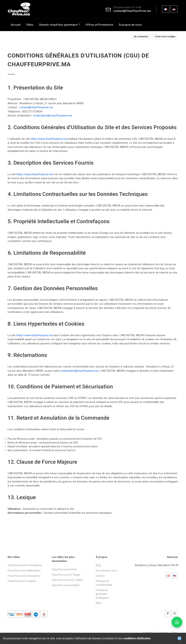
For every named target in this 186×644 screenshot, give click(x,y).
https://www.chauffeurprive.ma (49, 139)
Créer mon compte (165, 37)
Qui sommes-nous (106, 571)
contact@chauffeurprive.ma (36, 107)
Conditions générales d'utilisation (102, 594)
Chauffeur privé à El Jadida (67, 580)
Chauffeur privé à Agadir (22, 581)
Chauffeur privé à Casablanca (25, 565)
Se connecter (141, 37)
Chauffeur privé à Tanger (66, 575)
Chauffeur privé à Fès (64, 569)
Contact (100, 576)
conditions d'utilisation (137, 638)
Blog (98, 565)
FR (166, 10)
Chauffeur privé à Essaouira (24, 576)
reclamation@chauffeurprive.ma (52, 116)
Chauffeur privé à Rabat (66, 585)
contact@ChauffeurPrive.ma (132, 11)
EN (174, 10)
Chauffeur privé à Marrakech (24, 571)
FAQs (99, 603)
